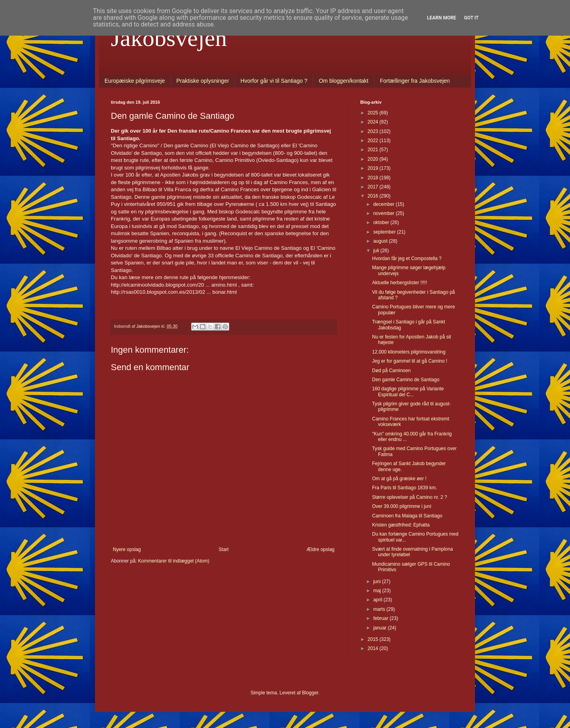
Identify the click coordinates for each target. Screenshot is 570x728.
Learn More (442, 18)
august (381, 241)
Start (223, 549)
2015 (374, 639)
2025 (374, 113)
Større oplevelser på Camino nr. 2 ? (409, 497)
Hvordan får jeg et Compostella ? (407, 259)
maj (378, 591)
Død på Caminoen (391, 371)
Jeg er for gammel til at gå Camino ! (410, 361)
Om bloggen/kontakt (343, 81)
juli (377, 251)
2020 (374, 159)
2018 (374, 178)
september (385, 232)
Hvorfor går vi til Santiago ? (274, 81)
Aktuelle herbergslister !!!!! (400, 283)
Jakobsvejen (169, 38)
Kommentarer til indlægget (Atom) (174, 561)
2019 (374, 168)
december (385, 204)
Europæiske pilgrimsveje (135, 81)
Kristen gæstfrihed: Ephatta (401, 525)
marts (380, 609)
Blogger (310, 693)
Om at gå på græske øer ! (399, 479)
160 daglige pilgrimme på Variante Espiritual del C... (408, 392)
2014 (374, 648)
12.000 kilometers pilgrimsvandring (409, 352)
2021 (374, 150)
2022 (374, 141)
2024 (374, 122)
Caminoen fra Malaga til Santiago (407, 516)
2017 (374, 187)
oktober (382, 222)
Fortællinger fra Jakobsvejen (415, 81)
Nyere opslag (127, 549)
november (385, 213)
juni (378, 582)
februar (381, 618)
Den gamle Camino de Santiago (406, 380)
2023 (374, 131)
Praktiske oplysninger (203, 81)
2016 (374, 196)
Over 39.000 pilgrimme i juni (402, 506)
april (378, 600)
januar (381, 628)
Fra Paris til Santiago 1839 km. (405, 488)
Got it (471, 18)
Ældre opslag (320, 549)
